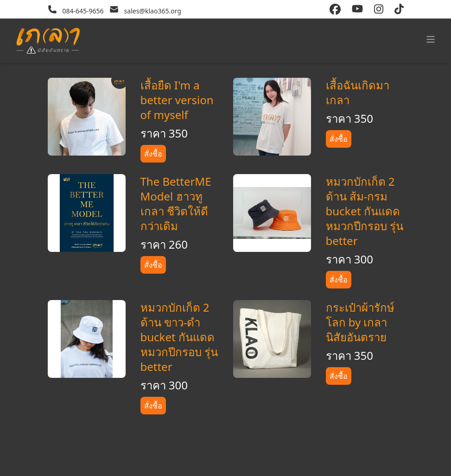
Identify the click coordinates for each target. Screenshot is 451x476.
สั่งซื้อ (153, 154)
